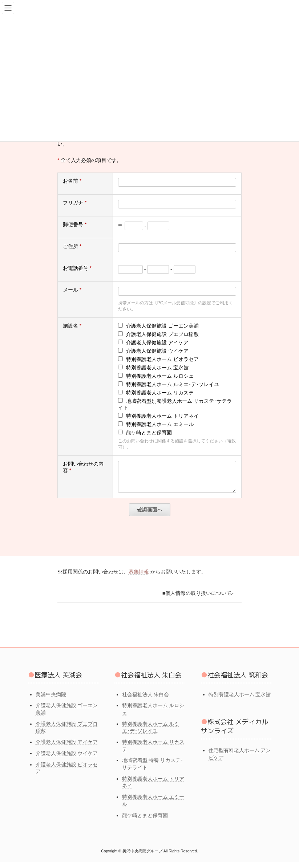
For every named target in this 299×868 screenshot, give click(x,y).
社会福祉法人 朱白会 (146, 700)
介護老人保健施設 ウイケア (67, 759)
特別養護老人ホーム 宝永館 (240, 700)
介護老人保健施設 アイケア (67, 748)
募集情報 (139, 577)
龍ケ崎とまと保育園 (145, 821)
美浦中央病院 (51, 700)
